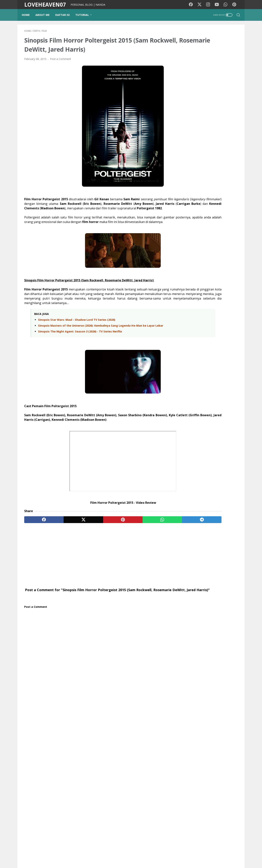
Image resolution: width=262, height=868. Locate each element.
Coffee (201, 657)
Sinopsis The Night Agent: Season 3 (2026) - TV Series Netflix (80, 351)
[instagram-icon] (210, 5)
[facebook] (39, 540)
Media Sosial (191, 622)
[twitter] (67, 540)
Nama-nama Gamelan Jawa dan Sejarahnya (204, 468)
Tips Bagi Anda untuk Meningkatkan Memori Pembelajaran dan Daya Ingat (216, 311)
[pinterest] (96, 540)
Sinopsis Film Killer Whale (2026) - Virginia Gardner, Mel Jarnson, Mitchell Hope (209, 425)
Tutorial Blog (218, 629)
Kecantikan (224, 636)
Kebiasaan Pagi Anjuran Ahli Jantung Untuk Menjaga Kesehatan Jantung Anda (216, 333)
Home (28, 15)
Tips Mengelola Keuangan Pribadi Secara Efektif (218, 368)
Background (86, 854)
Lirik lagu (198, 608)
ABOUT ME (45, 15)
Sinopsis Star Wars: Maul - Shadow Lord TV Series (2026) (77, 335)
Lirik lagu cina (208, 643)
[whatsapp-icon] (227, 5)
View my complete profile (209, 721)
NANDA (209, 711)
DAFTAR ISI (65, 15)
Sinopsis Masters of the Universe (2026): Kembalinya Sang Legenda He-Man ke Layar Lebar (96, 343)
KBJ (185, 664)
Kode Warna (119, 854)
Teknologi (189, 643)
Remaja (188, 657)
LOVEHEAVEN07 (45, 5)
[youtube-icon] (218, 5)
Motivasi (213, 608)
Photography (226, 622)
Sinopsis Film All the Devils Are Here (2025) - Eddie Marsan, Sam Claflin (207, 486)
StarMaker (212, 650)
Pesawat (229, 650)
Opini (196, 636)
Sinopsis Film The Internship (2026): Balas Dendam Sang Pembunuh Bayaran (207, 447)
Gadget (209, 636)
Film (185, 608)
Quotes (227, 657)
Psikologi (208, 622)
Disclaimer (159, 854)
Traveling (199, 615)
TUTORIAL (85, 15)
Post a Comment (60, 61)
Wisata (213, 615)
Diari (186, 615)
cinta (186, 636)
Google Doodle (192, 650)
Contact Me (177, 854)
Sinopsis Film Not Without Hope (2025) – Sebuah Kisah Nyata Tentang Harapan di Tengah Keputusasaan (209, 402)
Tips (185, 629)
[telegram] (153, 540)
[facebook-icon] (193, 5)
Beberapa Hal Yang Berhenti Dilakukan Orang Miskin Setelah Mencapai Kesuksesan (218, 289)
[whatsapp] (124, 540)
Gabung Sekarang (209, 575)
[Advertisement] (96, 575)
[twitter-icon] (201, 5)
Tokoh (214, 657)
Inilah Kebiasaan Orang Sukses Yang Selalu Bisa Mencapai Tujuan (216, 352)
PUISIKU (102, 854)
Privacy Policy (140, 854)
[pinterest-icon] (235, 5)
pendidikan (199, 629)
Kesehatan (229, 608)
